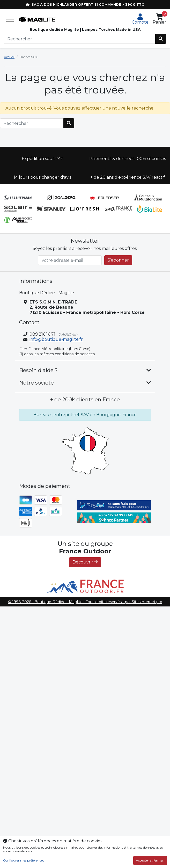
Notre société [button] (36, 383)
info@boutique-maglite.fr (56, 339)
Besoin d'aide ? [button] (38, 370)
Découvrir (85, 562)
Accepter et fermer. (150, 860)
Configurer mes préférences (24, 860)
